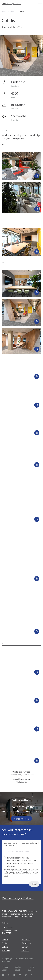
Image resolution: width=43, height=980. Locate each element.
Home (4, 12)
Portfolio (12, 12)
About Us (26, 940)
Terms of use (32, 968)
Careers (25, 947)
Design (5, 943)
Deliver (5, 947)
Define (5, 940)
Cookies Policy (18, 968)
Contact (25, 951)
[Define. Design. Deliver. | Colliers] (11, 4)
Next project (22, 819)
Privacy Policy (5, 968)
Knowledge (27, 943)
